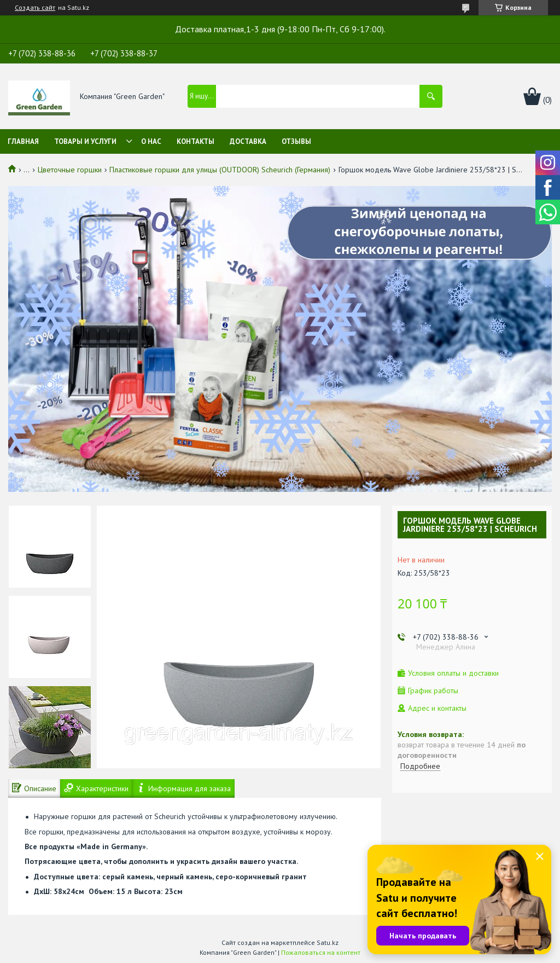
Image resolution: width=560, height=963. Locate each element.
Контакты (196, 141)
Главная (23, 141)
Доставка (248, 141)
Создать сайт (35, 8)
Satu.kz (328, 942)
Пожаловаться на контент (321, 952)
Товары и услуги (85, 141)
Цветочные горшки (70, 170)
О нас (151, 141)
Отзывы (296, 141)
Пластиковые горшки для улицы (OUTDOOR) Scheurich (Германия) (220, 170)
